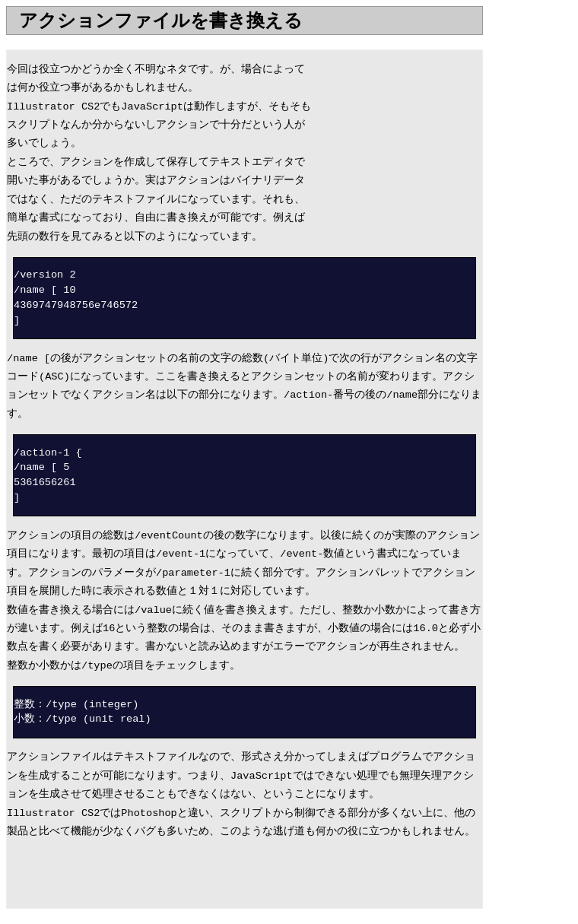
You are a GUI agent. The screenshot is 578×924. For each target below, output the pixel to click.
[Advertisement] (184, 41)
